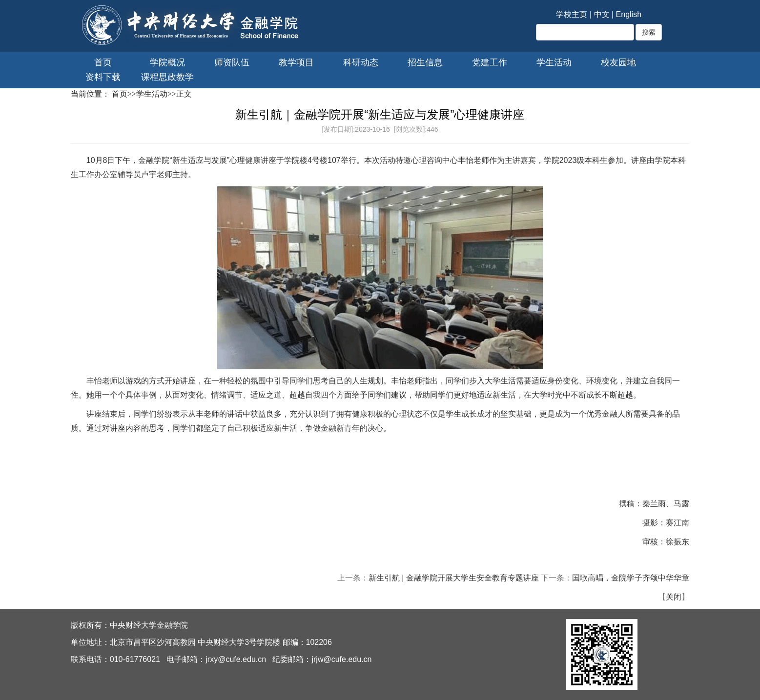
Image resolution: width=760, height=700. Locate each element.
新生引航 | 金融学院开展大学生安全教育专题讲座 (454, 578)
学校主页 (572, 14)
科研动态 (361, 62)
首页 (103, 62)
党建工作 (490, 62)
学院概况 (167, 62)
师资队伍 (232, 62)
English (629, 14)
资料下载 (103, 77)
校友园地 (618, 62)
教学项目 (296, 62)
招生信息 (425, 62)
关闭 (674, 597)
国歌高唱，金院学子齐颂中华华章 (631, 578)
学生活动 (554, 62)
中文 (602, 14)
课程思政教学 (167, 77)
